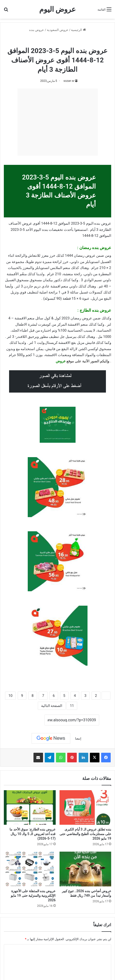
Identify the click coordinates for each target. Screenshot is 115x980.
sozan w (69, 81)
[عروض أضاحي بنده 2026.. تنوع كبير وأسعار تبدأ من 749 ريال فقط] (85, 869)
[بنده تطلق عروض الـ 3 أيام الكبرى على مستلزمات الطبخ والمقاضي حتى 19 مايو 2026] (85, 807)
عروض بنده (37, 30)
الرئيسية (78, 30)
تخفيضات (56, 230)
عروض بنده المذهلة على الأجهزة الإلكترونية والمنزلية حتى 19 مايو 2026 (33, 896)
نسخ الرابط (30, 720)
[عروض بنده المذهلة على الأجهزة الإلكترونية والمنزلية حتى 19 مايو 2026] (30, 869)
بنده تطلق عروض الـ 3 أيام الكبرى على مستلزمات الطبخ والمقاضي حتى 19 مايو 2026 (85, 834)
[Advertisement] (58, 122)
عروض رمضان (47, 40)
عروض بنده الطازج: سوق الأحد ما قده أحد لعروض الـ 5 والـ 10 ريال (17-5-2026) (33, 834)
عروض (61, 361)
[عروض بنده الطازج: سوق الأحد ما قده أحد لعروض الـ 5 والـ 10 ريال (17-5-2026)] (30, 807)
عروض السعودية (58, 30)
